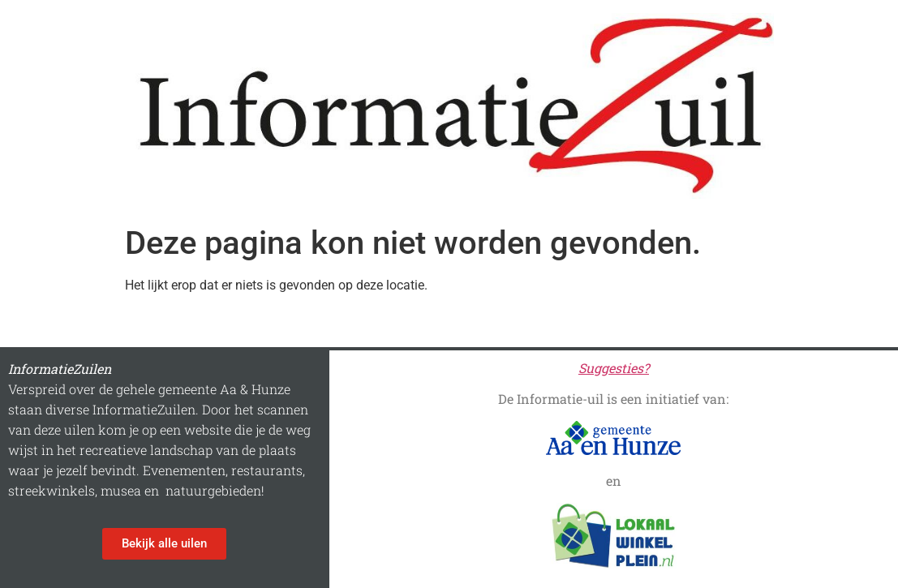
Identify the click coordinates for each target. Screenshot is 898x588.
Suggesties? (614, 368)
